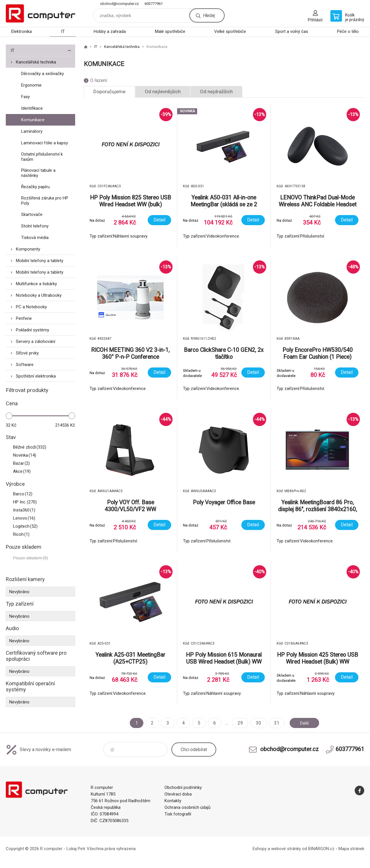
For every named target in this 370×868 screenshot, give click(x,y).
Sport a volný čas (292, 31)
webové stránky (286, 849)
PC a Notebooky (31, 307)
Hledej (209, 15)
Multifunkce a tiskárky (36, 284)
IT (63, 31)
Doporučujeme (109, 92)
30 (256, 723)
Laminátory (32, 131)
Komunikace (33, 120)
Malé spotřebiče (170, 31)
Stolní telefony (35, 226)
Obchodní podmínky (183, 787)
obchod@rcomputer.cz (119, 4)
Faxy (25, 97)
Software (25, 365)
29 (238, 723)
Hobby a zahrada (110, 31)
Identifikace (32, 108)
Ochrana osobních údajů (187, 807)
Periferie (24, 318)
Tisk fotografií (178, 814)
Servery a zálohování (36, 341)
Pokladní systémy (33, 330)
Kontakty (173, 801)
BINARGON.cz (321, 849)
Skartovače (32, 214)
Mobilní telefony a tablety (40, 261)
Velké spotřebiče (230, 31)
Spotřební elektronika (36, 376)
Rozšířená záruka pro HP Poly (45, 201)
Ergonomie (31, 85)
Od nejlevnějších (163, 92)
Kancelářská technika (36, 62)
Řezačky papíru (35, 187)
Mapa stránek (351, 849)
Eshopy (260, 849)
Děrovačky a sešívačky (42, 74)
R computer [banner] (40, 13)
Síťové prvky (27, 353)
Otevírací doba (178, 794)
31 (274, 723)
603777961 (154, 4)
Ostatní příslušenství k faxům (42, 157)
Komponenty (28, 249)
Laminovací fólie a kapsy (45, 143)
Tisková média (35, 238)
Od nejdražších (216, 92)
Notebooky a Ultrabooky (39, 295)
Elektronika (22, 31)
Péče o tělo (348, 31)
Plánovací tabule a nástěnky (38, 173)
